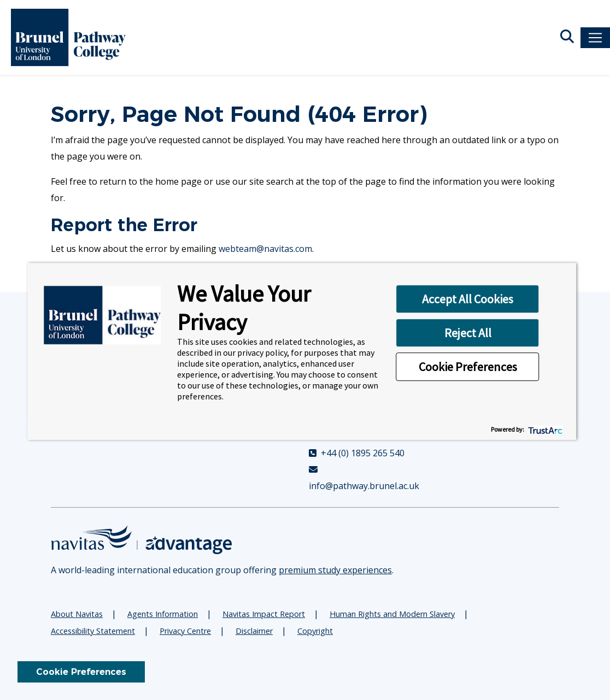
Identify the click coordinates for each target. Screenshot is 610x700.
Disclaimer (254, 631)
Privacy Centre (185, 631)
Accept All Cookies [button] (468, 299)
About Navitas (77, 614)
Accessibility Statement (93, 631)
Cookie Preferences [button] (468, 367)
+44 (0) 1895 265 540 (357, 453)
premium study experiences (335, 570)
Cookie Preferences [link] (81, 672)
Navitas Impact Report (264, 614)
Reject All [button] (468, 333)
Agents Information (163, 614)
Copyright (315, 631)
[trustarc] (545, 429)
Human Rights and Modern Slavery (392, 614)
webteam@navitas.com (265, 249)
